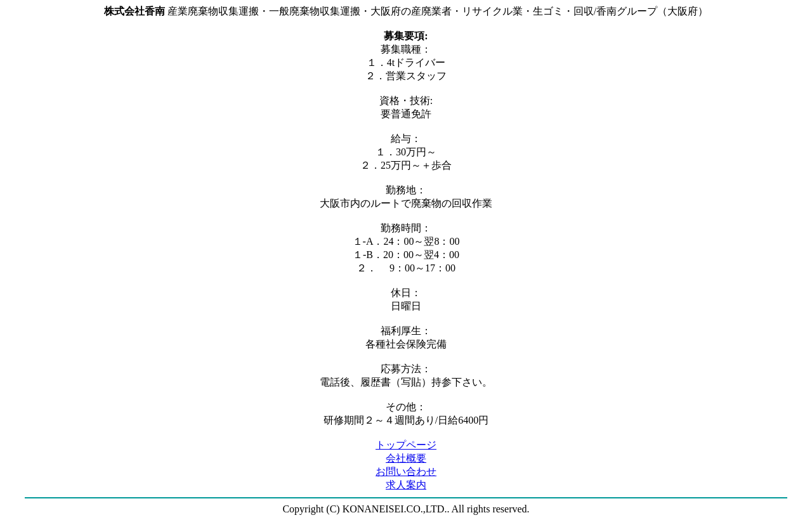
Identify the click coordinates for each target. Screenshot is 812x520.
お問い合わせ (406, 471)
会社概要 (406, 458)
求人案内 (406, 485)
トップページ (406, 445)
